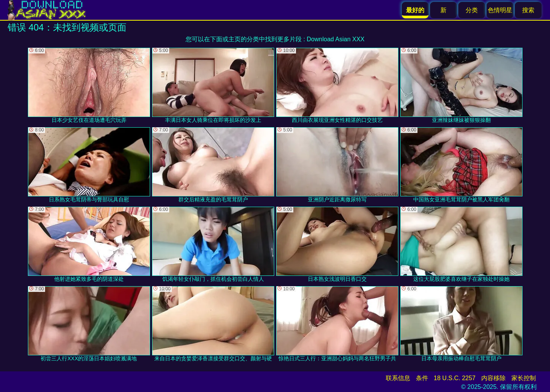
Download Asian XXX (336, 39)
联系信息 (398, 378)
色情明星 (500, 10)
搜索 (528, 10)
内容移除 (493, 378)
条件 (422, 378)
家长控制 (524, 378)
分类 (472, 10)
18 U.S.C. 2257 (455, 378)
